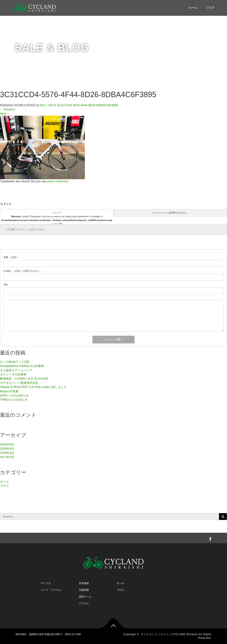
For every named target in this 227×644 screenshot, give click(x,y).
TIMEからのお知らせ (14, 400)
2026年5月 (7, 444)
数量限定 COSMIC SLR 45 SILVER (24, 379)
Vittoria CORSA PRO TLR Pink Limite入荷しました (33, 387)
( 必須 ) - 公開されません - (22, 271)
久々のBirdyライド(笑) (15, 362)
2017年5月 (7, 457)
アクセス (84, 603)
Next (5, 114)
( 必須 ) (10, 257)
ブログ (210, 8)
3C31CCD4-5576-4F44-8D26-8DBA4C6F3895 (87, 105)
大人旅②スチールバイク (16, 370)
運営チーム (85, 597)
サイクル (46, 583)
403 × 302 (46, 105)
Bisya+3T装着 (9, 391)
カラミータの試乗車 (13, 374)
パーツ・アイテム (51, 590)
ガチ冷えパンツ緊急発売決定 (19, 383)
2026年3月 (7, 453)
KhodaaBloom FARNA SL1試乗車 (22, 366)
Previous (8, 109)
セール (193, 8)
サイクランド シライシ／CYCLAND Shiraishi (169, 634)
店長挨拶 (84, 583)
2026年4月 (7, 449)
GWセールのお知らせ (14, 395)
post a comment (58, 181)
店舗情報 (84, 590)
